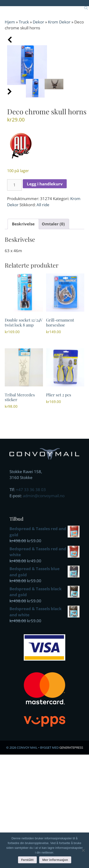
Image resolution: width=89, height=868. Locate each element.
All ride (43, 205)
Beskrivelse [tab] (23, 224)
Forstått (27, 860)
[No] (83, 850)
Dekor (38, 22)
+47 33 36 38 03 (31, 490)
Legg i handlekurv (45, 184)
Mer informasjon (55, 860)
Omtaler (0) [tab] (53, 224)
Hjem (10, 22)
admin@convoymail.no (44, 496)
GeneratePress (71, 747)
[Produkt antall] (14, 185)
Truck (24, 22)
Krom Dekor (59, 22)
